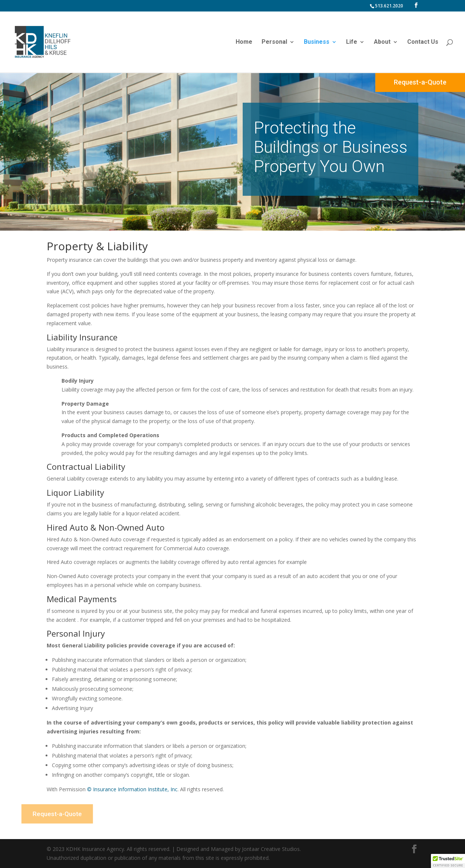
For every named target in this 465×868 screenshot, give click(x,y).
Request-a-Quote (420, 82)
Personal (274, 42)
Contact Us (423, 42)
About (382, 42)
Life (352, 42)
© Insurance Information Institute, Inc (132, 789)
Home (244, 42)
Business (317, 42)
